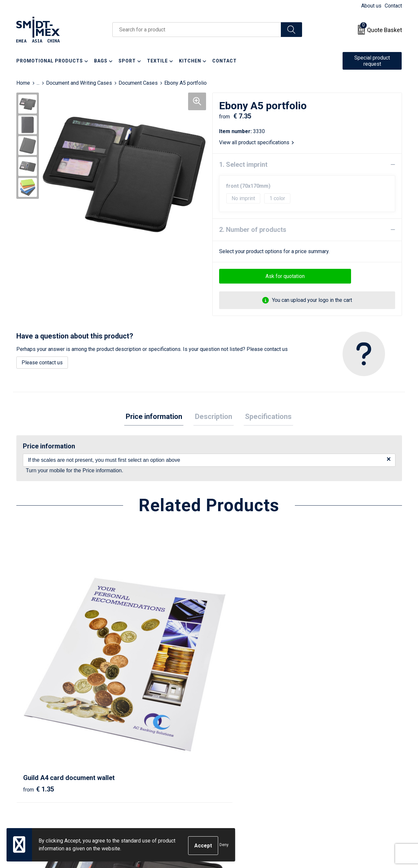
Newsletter (134, 751)
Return (225, 751)
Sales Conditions (332, 741)
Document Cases (138, 83)
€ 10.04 (329, 670)
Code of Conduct (332, 770)
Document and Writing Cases (79, 83)
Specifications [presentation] (265, 417)
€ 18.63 (233, 680)
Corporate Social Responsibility (349, 781)
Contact (393, 6)
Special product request (372, 61)
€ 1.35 (39, 680)
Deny (224, 846)
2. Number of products (253, 230)
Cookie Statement (333, 751)
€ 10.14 (137, 680)
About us (371, 6)
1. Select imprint (243, 165)
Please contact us (42, 363)
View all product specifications (257, 142)
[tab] (157, 417)
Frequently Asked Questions (154, 761)
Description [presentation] (214, 417)
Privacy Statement (333, 761)
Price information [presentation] (157, 417)
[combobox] (197, 30)
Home (23, 83)
